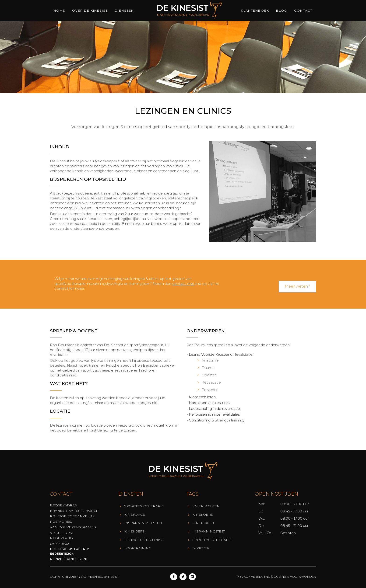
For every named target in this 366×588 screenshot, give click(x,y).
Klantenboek (255, 10)
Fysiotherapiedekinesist (98, 577)
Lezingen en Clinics (144, 540)
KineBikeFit (203, 523)
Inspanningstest (209, 531)
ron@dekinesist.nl (69, 559)
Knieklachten (206, 506)
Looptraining (138, 548)
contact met (183, 284)
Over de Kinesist (90, 10)
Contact (303, 10)
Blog (282, 10)
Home (59, 10)
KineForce (135, 515)
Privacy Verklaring (253, 577)
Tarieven (201, 548)
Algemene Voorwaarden (294, 577)
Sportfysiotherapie (144, 506)
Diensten (124, 10)
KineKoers (134, 531)
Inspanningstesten (143, 523)
